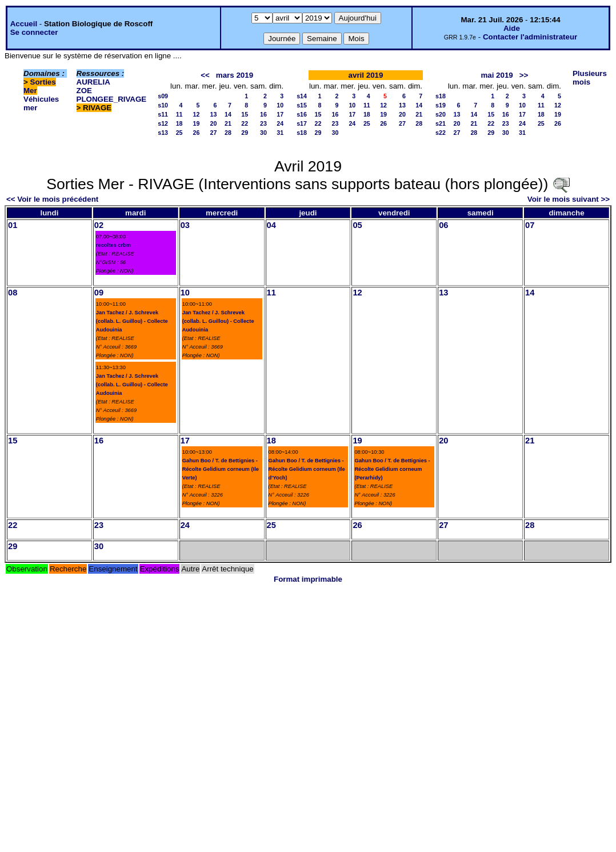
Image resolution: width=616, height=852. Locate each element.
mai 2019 (497, 75)
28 (228, 133)
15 (245, 114)
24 (280, 123)
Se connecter (34, 32)
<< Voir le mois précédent (52, 199)
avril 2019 (366, 75)
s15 (302, 105)
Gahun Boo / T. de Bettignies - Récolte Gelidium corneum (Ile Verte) (221, 469)
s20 (441, 114)
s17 (302, 123)
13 (214, 114)
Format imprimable (308, 579)
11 (179, 114)
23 (263, 123)
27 (214, 133)
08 (13, 293)
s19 (441, 105)
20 (214, 123)
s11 (163, 114)
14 (228, 114)
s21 (441, 123)
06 (443, 225)
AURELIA (93, 82)
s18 (302, 133)
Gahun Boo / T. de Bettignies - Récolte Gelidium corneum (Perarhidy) (392, 469)
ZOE (84, 91)
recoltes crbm (113, 245)
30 (263, 133)
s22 (441, 133)
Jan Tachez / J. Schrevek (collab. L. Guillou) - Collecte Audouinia (132, 321)
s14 (302, 96)
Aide (512, 28)
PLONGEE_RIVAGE (112, 99)
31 (280, 133)
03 (185, 225)
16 (263, 114)
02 (99, 225)
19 (197, 123)
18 (179, 123)
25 (179, 133)
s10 (163, 105)
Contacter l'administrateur (530, 37)
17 (280, 114)
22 (245, 123)
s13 (163, 133)
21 (228, 123)
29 (245, 133)
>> (524, 75)
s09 (163, 96)
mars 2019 (235, 75)
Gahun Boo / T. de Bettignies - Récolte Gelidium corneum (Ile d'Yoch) (307, 469)
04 (271, 225)
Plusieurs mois (590, 78)
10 (280, 105)
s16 (302, 114)
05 (357, 225)
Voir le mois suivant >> (569, 199)
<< (205, 75)
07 (530, 225)
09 (99, 293)
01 (13, 225)
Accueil (24, 24)
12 (197, 114)
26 (197, 133)
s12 (163, 123)
